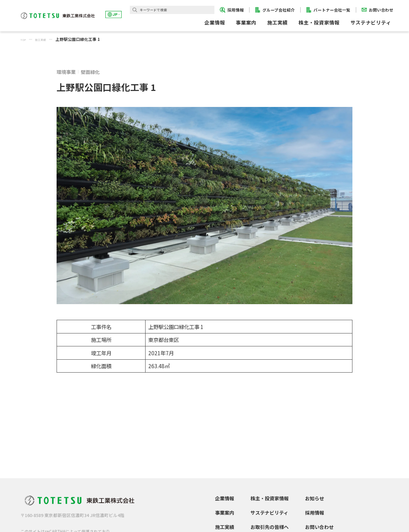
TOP (25, 39)
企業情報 (225, 498)
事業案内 (225, 513)
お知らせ (315, 498)
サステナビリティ (269, 513)
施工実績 (277, 22)
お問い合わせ (319, 527)
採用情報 (315, 513)
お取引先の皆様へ (270, 527)
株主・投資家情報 (270, 498)
